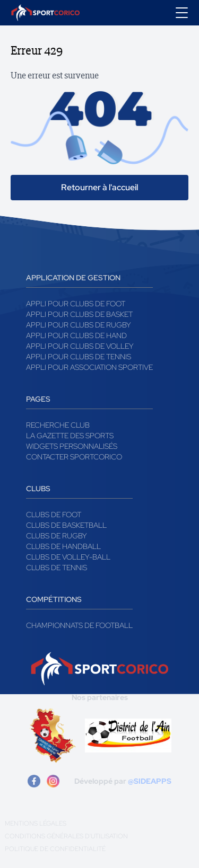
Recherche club (58, 425)
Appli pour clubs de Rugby (79, 325)
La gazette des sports (70, 436)
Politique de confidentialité (55, 849)
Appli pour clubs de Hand (76, 335)
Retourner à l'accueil (99, 187)
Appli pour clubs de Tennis (79, 357)
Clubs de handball (63, 546)
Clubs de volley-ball (68, 557)
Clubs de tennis (57, 568)
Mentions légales (36, 823)
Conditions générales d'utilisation (66, 836)
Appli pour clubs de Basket (79, 314)
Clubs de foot (54, 515)
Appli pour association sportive (89, 367)
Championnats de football (79, 625)
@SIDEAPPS (150, 781)
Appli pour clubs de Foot (76, 304)
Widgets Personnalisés (72, 446)
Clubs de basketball (66, 525)
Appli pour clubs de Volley (80, 346)
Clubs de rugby (57, 536)
